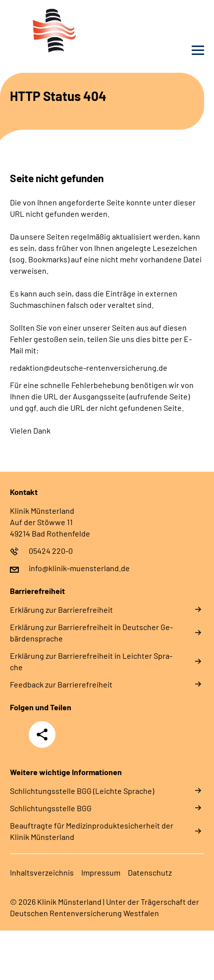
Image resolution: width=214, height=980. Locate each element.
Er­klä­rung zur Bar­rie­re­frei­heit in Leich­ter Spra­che (91, 661)
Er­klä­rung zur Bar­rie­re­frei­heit (61, 610)
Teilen (42, 735)
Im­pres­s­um (101, 872)
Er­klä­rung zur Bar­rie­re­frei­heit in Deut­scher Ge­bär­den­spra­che (91, 633)
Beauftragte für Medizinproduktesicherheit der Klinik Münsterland (92, 831)
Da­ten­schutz (150, 872)
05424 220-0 (51, 551)
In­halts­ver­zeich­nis (42, 872)
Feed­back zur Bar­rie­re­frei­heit (61, 684)
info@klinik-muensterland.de (79, 568)
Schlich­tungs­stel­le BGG (51, 808)
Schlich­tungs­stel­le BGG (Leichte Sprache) (82, 791)
